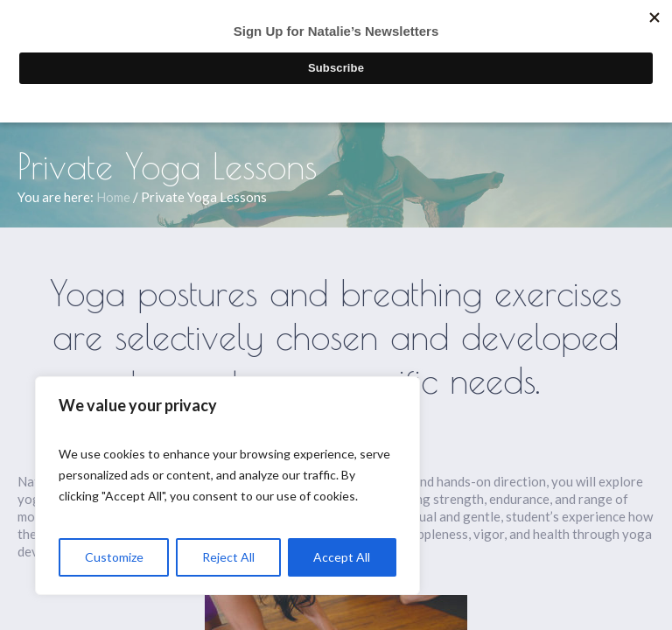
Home (113, 197)
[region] (227, 486)
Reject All (228, 557)
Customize (114, 557)
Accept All (342, 557)
